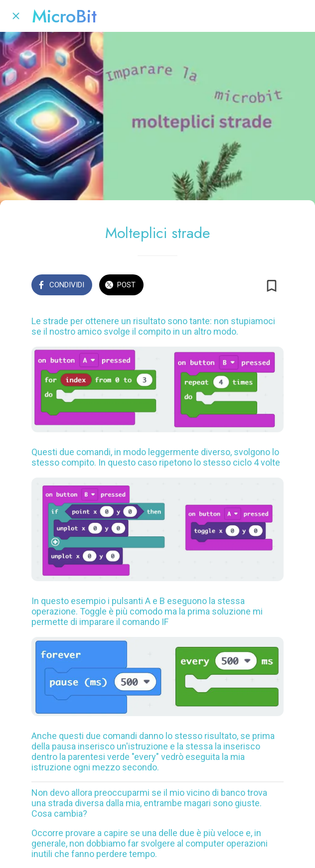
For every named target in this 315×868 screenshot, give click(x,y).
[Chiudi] (16, 16)
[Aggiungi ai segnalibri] (272, 286)
